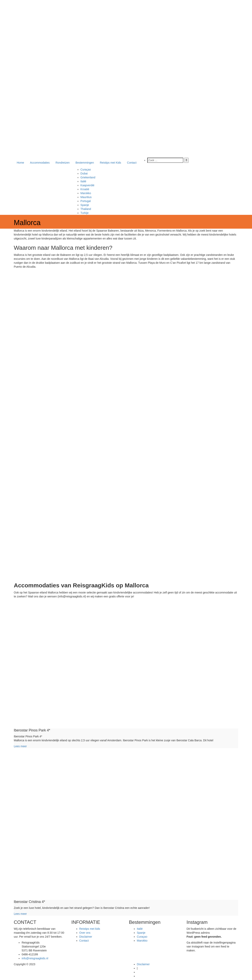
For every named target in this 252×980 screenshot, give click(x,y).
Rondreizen (63, 163)
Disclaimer (86, 937)
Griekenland (88, 177)
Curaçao (86, 170)
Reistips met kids (90, 929)
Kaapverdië (88, 185)
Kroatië (85, 189)
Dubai (84, 173)
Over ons (85, 933)
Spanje (85, 205)
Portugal (86, 201)
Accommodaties (40, 163)
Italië (83, 181)
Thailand (86, 209)
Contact (132, 163)
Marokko (86, 193)
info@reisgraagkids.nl (35, 958)
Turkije (85, 213)
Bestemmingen (85, 163)
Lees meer (20, 746)
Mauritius (86, 197)
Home (20, 163)
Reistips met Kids (110, 163)
